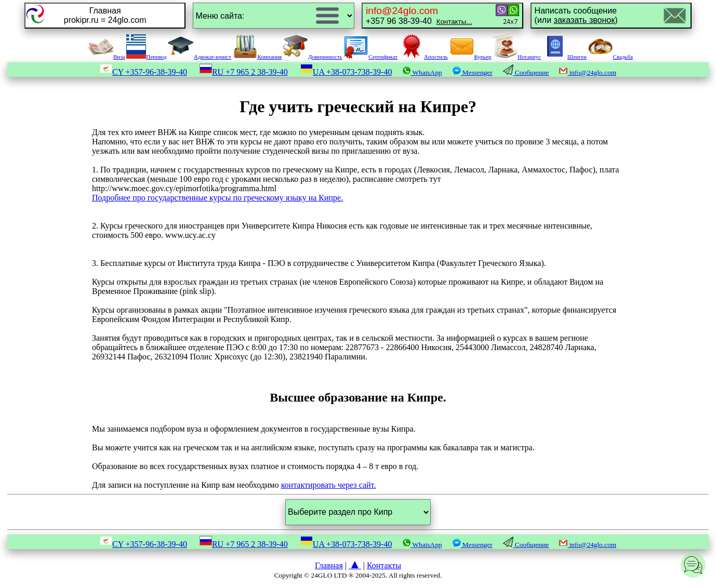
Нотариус (517, 57)
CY (143, 72)
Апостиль (423, 57)
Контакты (384, 565)
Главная (329, 565)
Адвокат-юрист (200, 57)
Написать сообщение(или (576, 15)
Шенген (565, 57)
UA (346, 72)
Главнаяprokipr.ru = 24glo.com (105, 15)
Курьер (470, 57)
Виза (107, 57)
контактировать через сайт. (329, 485)
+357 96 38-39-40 (419, 15)
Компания (257, 57)
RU (244, 72)
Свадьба (611, 57)
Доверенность (313, 57)
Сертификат (370, 57)
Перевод (146, 57)
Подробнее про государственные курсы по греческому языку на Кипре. (217, 198)
